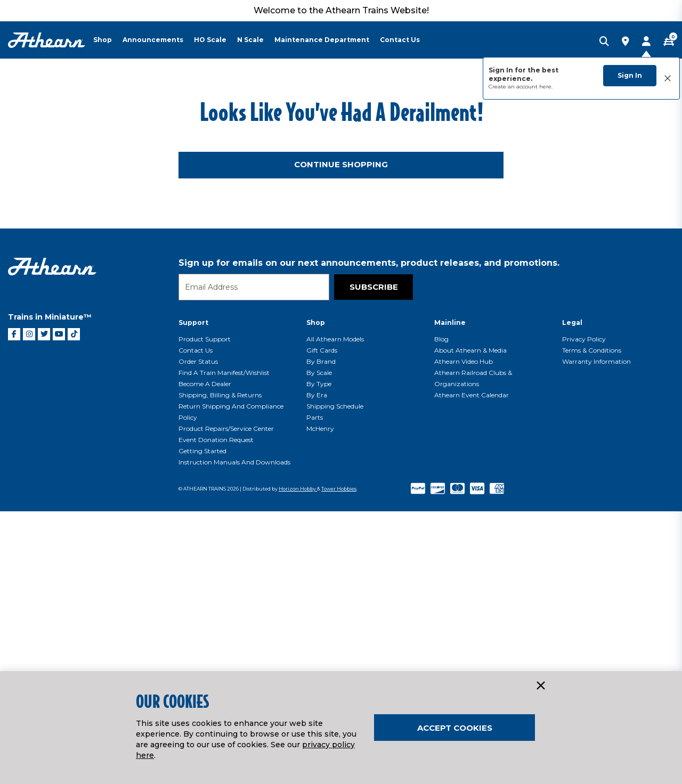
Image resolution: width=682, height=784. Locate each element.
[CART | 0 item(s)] (669, 42)
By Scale (319, 645)
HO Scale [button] (210, 40)
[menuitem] (108, 40)
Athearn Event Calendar (472, 668)
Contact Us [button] (400, 40)
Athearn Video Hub (464, 634)
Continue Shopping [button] (341, 437)
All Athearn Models (335, 612)
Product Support (205, 612)
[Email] (254, 560)
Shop (316, 595)
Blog (441, 612)
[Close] (540, 686)
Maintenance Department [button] (322, 40)
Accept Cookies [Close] (455, 728)
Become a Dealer (205, 656)
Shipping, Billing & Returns (220, 668)
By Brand (321, 634)
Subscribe (374, 560)
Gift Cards (322, 623)
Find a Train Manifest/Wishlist (224, 645)
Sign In (630, 75)
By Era (317, 668)
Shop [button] (103, 40)
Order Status (198, 634)
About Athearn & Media (470, 623)
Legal (572, 595)
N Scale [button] (250, 40)
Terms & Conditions (592, 623)
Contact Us (196, 623)
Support (193, 595)
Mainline (450, 595)
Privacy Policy (584, 612)
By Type (319, 656)
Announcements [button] (153, 40)
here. (546, 87)
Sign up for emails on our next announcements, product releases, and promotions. (369, 536)
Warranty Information (596, 634)
